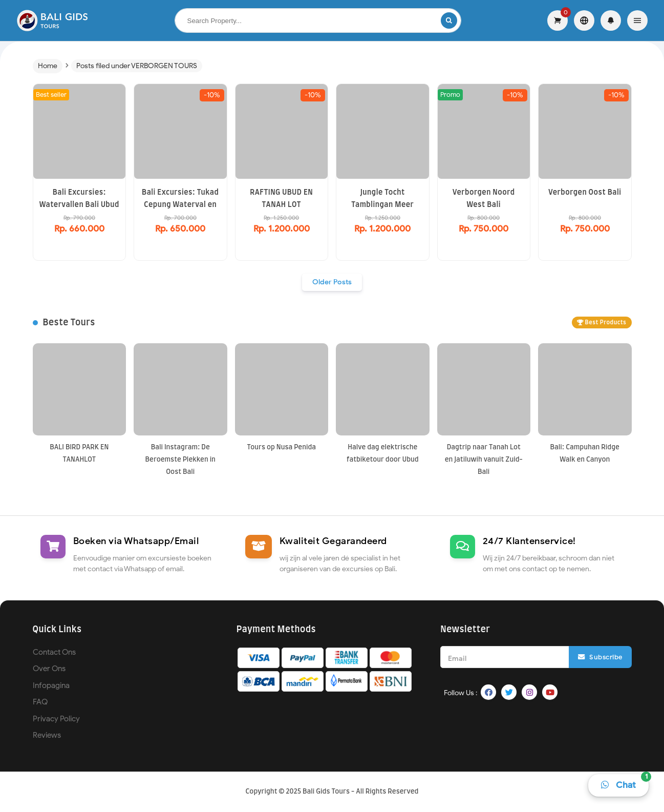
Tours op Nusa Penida (281, 447)
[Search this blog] (308, 21)
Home (48, 66)
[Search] (449, 20)
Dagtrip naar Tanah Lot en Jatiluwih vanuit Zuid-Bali (484, 460)
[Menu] (637, 20)
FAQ (40, 702)
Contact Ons (54, 652)
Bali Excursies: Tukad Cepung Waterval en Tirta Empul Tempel (180, 205)
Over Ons (49, 669)
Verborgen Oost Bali (585, 193)
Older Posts (332, 282)
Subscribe (600, 657)
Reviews (47, 735)
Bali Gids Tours (326, 792)
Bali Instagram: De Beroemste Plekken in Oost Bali (180, 460)
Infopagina (51, 685)
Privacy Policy (56, 719)
